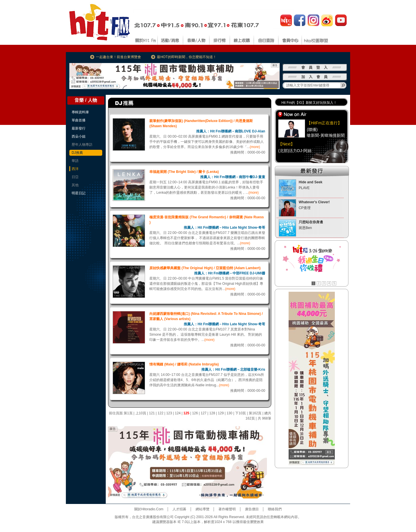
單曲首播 (79, 120)
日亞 (75, 177)
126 (195, 413)
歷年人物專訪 (82, 145)
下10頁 (240, 413)
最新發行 (79, 128)
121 (152, 413)
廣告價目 (252, 509)
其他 (75, 185)
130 (229, 413)
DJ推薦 (77, 153)
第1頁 (128, 413)
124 (178, 413)
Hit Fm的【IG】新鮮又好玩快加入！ (309, 103)
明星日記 (79, 193)
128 (212, 413)
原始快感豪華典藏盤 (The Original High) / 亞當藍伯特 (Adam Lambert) (205, 268)
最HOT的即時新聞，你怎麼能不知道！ (186, 57)
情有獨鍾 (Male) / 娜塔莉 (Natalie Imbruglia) (184, 364)
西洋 (75, 169)
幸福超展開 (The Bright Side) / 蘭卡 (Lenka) (184, 172)
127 (204, 413)
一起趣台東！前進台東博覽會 (118, 57)
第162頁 (255, 413)
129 (221, 413)
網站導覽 (203, 509)
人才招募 (179, 509)
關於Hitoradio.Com (149, 509)
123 (169, 413)
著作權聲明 (227, 509)
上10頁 (141, 413)
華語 (75, 161)
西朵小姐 (79, 136)
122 (161, 413)
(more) (255, 147)
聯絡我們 (275, 509)
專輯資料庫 (80, 112)
